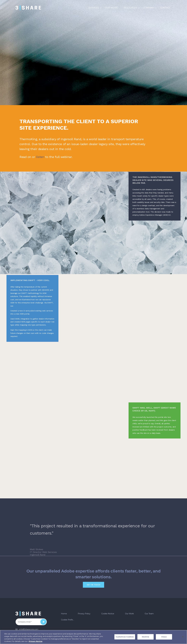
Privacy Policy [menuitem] (84, 594)
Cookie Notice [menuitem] (108, 594)
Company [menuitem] (149, 8)
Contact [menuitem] (165, 8)
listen (40, 157)
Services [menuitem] (94, 8)
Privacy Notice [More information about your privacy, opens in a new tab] (36, 641)
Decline (146, 637)
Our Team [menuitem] (149, 594)
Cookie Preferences (69, 600)
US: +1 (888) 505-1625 (28, 614)
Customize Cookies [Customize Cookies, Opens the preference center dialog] (125, 637)
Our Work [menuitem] (111, 8)
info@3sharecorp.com (29, 609)
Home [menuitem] (64, 594)
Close (164, 637)
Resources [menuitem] (130, 8)
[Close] (183, 637)
